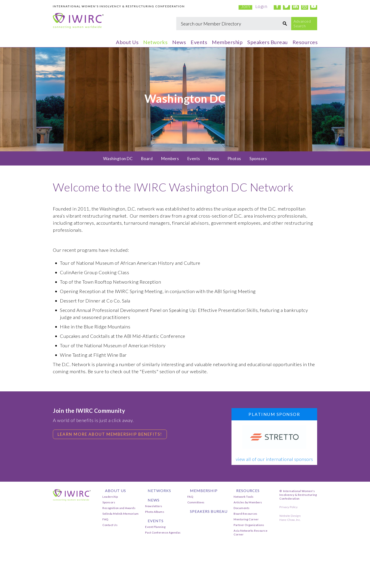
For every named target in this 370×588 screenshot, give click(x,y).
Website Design (290, 516)
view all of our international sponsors (274, 459)
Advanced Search (302, 23)
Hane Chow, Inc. (290, 520)
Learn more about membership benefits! (114, 435)
